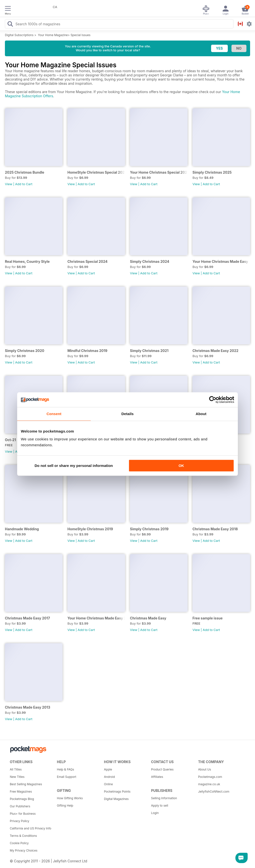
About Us (204, 769)
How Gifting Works (70, 798)
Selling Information (164, 798)
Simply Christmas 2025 (212, 172)
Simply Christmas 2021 (149, 351)
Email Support (67, 777)
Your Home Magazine (53, 35)
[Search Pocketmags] (10, 25)
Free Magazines (21, 791)
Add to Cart (24, 184)
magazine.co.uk (209, 784)
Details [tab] (127, 414)
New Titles (17, 777)
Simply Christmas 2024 (150, 261)
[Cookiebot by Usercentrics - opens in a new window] (213, 400)
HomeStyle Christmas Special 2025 (96, 172)
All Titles (16, 769)
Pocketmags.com (210, 777)
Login (155, 813)
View (9, 184)
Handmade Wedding (22, 529)
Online (108, 784)
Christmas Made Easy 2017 (27, 618)
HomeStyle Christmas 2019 (90, 529)
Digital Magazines (116, 799)
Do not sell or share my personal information (74, 466)
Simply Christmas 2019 (149, 529)
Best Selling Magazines (26, 784)
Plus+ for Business (23, 814)
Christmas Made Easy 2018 (215, 529)
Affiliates (157, 777)
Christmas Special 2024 (88, 261)
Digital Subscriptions (19, 35)
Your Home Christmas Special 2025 (159, 172)
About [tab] (201, 414)
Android (109, 777)
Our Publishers (20, 806)
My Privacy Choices (24, 850)
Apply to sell (160, 805)
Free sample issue (208, 618)
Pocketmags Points (117, 791)
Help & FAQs (65, 769)
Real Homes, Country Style (27, 261)
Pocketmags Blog (22, 799)
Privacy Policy (19, 821)
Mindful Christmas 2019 (87, 351)
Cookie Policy (19, 843)
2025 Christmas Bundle (25, 172)
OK (181, 466)
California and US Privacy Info (31, 828)
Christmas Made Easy (148, 618)
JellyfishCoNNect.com (214, 791)
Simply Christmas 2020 (25, 351)
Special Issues (81, 35)
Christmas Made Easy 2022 (215, 351)
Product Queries (162, 769)
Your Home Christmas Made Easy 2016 (96, 618)
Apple (108, 769)
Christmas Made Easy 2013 (28, 707)
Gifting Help (65, 805)
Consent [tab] (54, 414)
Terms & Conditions (23, 836)
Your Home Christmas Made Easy (220, 261)
